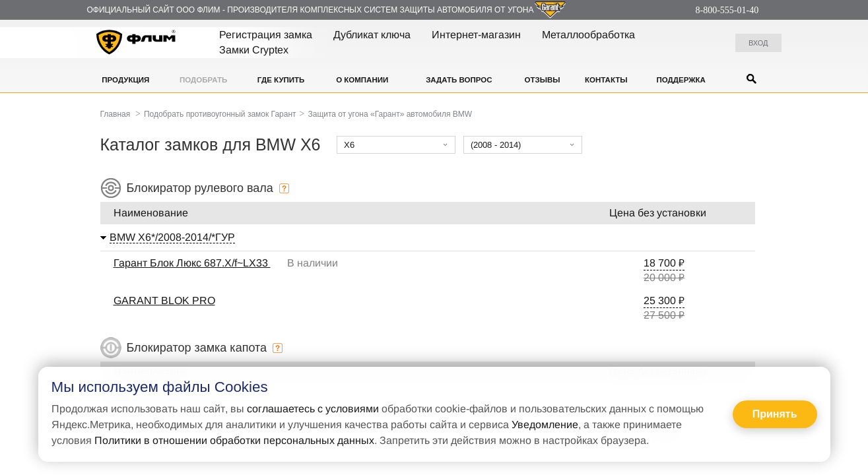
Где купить (281, 80)
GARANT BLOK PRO (164, 301)
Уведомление (545, 425)
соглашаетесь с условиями (313, 409)
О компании (362, 80)
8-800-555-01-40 (727, 10)
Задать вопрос (459, 80)
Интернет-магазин (476, 35)
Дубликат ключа (372, 35)
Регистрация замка (266, 35)
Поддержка (681, 80)
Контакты (606, 80)
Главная (116, 114)
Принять (775, 414)
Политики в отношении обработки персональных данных (234, 440)
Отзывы (542, 80)
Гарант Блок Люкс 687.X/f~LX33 (192, 263)
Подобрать (203, 80)
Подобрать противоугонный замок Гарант (220, 114)
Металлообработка (588, 35)
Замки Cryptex (254, 50)
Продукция (125, 80)
